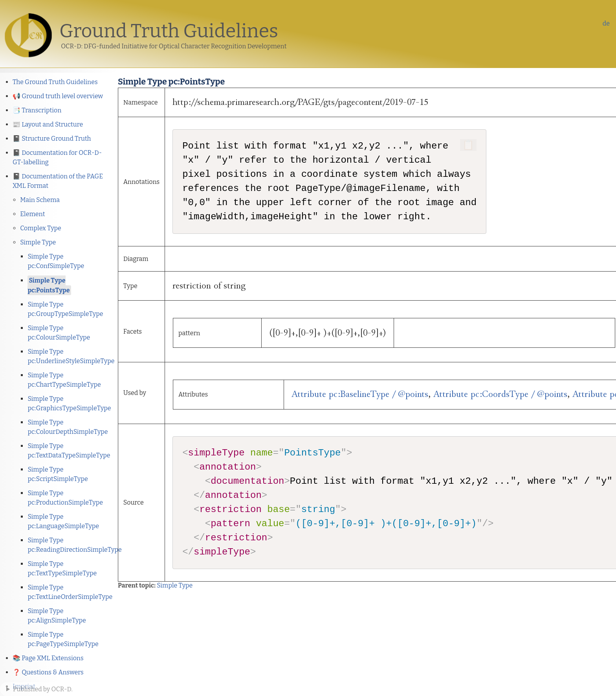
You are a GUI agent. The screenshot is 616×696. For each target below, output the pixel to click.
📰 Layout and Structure (48, 124)
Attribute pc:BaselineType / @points (360, 394)
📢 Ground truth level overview (58, 96)
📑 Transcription (37, 110)
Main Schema (40, 200)
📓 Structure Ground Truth (52, 139)
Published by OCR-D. (43, 689)
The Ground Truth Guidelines (55, 82)
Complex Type (41, 228)
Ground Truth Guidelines (169, 31)
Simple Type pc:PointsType (49, 285)
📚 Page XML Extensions (48, 658)
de (606, 23)
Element (32, 214)
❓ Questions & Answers (48, 672)
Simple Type (38, 242)
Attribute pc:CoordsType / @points (500, 394)
